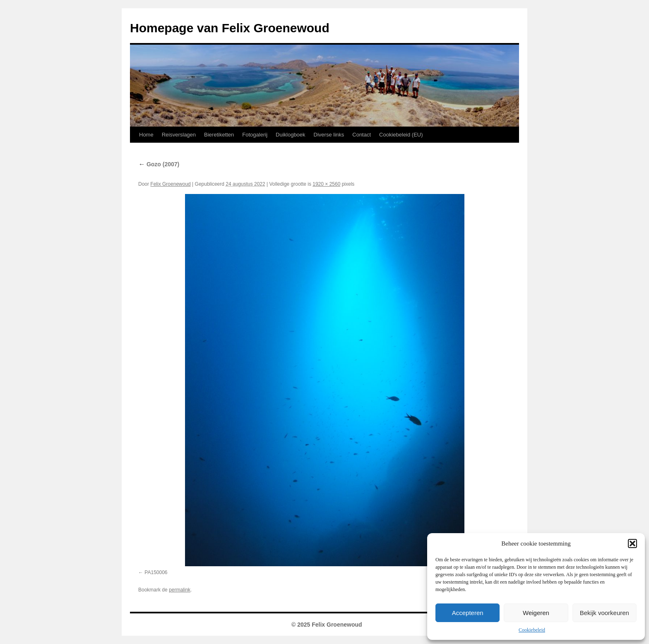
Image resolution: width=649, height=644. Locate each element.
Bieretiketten (219, 135)
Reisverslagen (179, 135)
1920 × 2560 (326, 184)
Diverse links (329, 135)
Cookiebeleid (532, 630)
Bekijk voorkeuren (605, 613)
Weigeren (536, 613)
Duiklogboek (291, 135)
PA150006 (156, 572)
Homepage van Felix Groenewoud (230, 28)
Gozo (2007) (159, 164)
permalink (180, 590)
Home (146, 135)
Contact (362, 135)
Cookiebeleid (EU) (401, 135)
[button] (632, 543)
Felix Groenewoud (170, 184)
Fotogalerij (255, 135)
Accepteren (468, 613)
